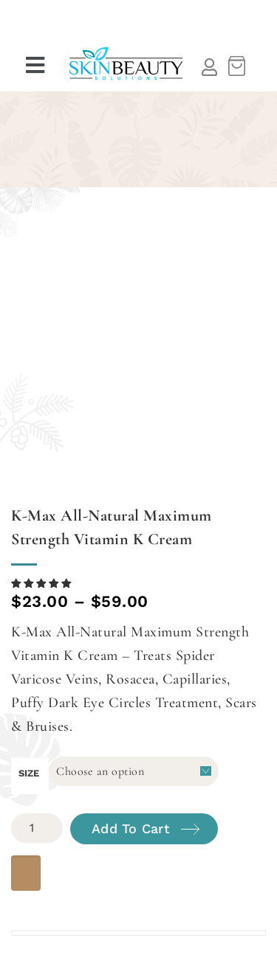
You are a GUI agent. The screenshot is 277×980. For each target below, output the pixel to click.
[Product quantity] (37, 828)
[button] (37, 66)
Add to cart (131, 828)
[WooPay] (26, 873)
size (29, 773)
